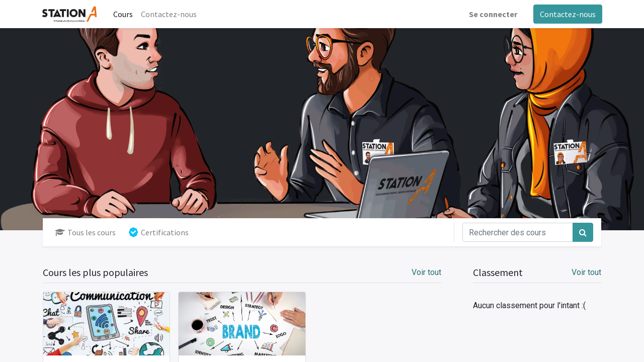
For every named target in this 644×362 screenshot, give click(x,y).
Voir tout (586, 272)
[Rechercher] (583, 232)
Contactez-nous (567, 14)
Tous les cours (85, 232)
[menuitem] (124, 14)
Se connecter (492, 14)
